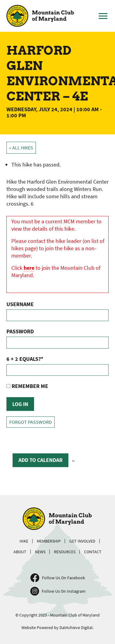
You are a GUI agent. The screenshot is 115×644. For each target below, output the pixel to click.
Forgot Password (31, 422)
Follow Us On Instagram (64, 591)
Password (20, 331)
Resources (65, 552)
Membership (49, 541)
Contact (93, 552)
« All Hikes (21, 148)
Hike (24, 541)
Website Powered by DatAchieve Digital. (57, 628)
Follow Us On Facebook (63, 578)
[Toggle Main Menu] (103, 16)
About (20, 552)
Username (20, 304)
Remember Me (27, 386)
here (29, 268)
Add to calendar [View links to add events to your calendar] (40, 460)
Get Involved (82, 541)
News (40, 552)
